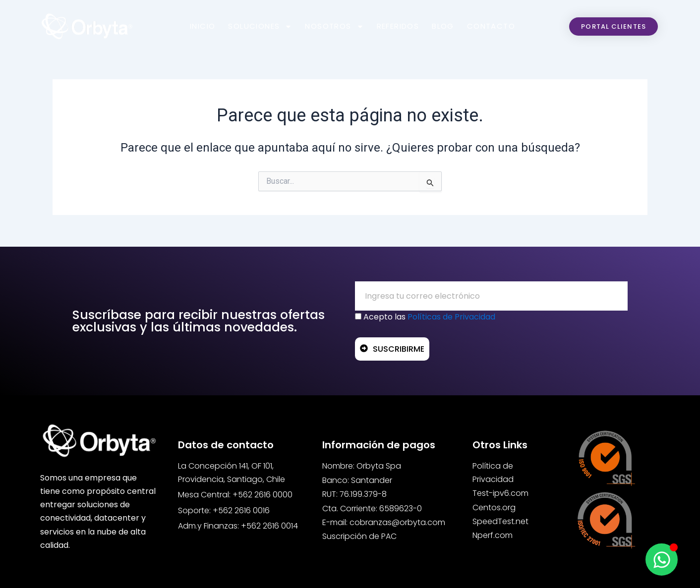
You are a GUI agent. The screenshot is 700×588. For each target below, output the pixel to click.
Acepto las (429, 317)
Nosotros (334, 26)
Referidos (398, 26)
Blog (443, 26)
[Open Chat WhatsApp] (662, 560)
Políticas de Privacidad (451, 317)
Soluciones (260, 26)
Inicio (203, 26)
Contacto (491, 26)
